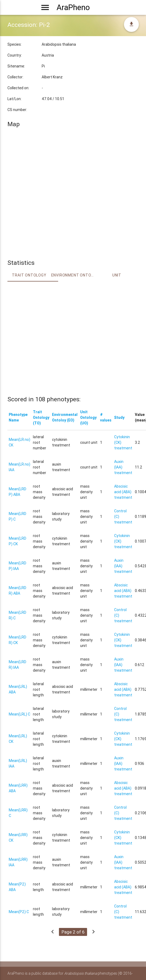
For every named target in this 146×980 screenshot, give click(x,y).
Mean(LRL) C (20, 714)
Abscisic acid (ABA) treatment (123, 492)
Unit (117, 275)
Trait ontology (29, 275)
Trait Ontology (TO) (41, 417)
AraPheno (73, 7)
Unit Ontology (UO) (88, 417)
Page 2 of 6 (73, 932)
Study (119, 417)
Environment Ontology (73, 275)
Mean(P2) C (19, 912)
